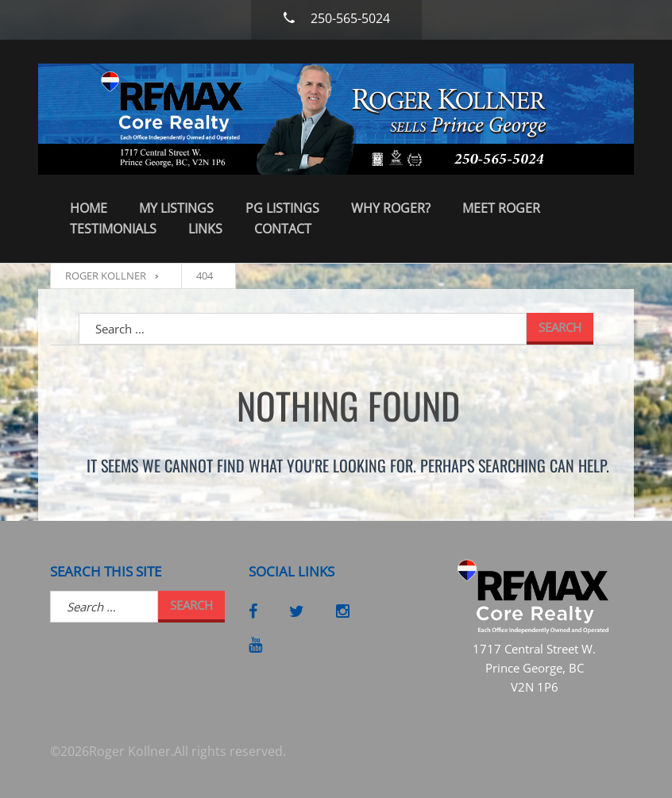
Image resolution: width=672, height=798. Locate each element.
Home (89, 208)
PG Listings (282, 208)
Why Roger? (391, 208)
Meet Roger (501, 208)
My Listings (176, 208)
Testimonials (113, 229)
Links (205, 229)
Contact (283, 229)
